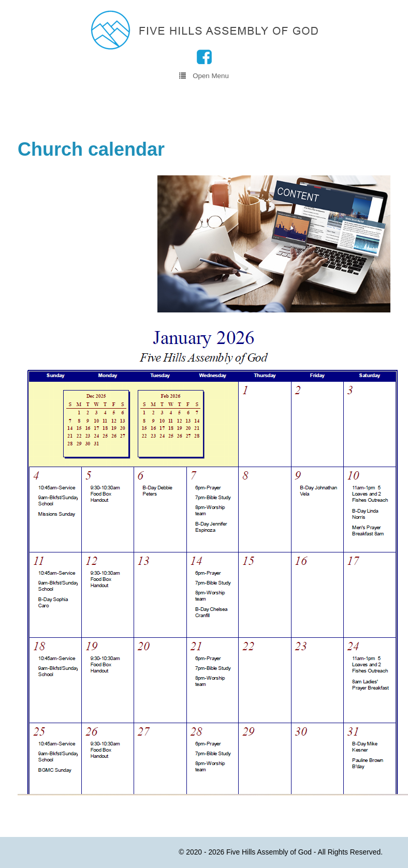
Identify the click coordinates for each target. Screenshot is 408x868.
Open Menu (204, 76)
